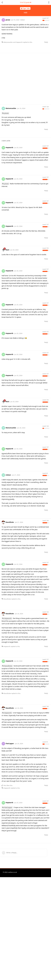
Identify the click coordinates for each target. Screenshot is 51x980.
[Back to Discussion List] (2, 2)
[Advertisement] (25, 79)
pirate (6, 113)
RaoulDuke (8, 717)
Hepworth (8, 670)
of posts (25, 2)
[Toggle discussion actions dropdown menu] (49, 2)
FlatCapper (8, 859)
